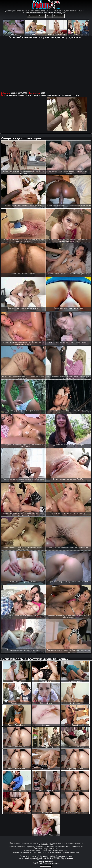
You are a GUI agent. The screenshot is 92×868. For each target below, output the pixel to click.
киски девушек (38, 95)
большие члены (25, 95)
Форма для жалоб (46, 861)
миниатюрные (51, 95)
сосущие (75, 95)
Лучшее (41, 16)
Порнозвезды (59, 16)
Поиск (49, 16)
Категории (32, 16)
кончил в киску (65, 95)
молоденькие (11, 95)
